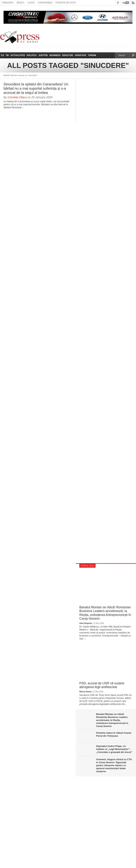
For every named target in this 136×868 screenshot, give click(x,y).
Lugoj (31, 3)
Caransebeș (45, 3)
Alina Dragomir (86, 623)
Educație (68, 55)
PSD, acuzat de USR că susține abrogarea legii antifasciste (102, 685)
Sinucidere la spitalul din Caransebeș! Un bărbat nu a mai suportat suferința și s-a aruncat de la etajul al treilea (36, 88)
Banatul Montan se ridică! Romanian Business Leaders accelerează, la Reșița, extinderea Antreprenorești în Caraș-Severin (105, 613)
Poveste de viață (66, 3)
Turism (92, 55)
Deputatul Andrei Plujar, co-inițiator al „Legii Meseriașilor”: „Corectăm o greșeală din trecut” (114, 749)
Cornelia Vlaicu (17, 97)
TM (7, 55)
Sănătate (81, 55)
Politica (32, 55)
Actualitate (18, 55)
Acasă (6, 75)
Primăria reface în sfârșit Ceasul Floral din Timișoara (114, 734)
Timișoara (8, 3)
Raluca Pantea (85, 692)
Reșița (20, 3)
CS (2, 55)
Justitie (43, 55)
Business (55, 55)
